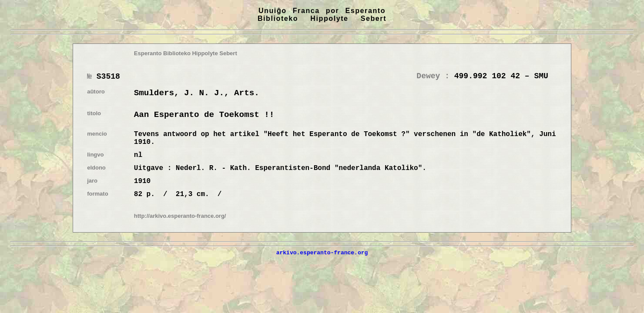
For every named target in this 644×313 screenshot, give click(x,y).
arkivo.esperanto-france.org (322, 253)
